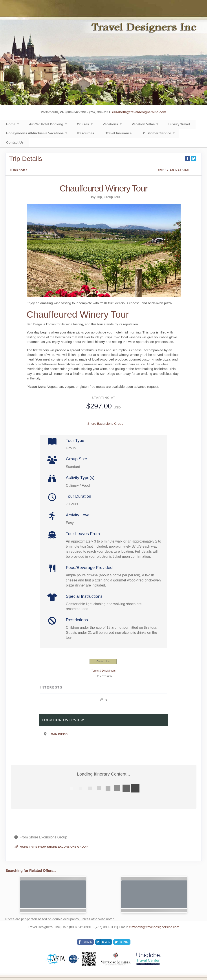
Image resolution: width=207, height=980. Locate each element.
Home (11, 124)
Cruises (83, 124)
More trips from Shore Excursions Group (51, 847)
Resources (86, 133)
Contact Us (15, 142)
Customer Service (157, 133)
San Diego (60, 734)
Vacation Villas (143, 124)
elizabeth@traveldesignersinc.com (139, 112)
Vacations (110, 124)
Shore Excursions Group (105, 424)
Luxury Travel (179, 124)
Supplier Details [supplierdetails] (174, 170)
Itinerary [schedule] (19, 170)
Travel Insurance (119, 133)
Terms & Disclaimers (103, 671)
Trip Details (26, 159)
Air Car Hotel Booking (46, 124)
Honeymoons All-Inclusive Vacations (35, 133)
